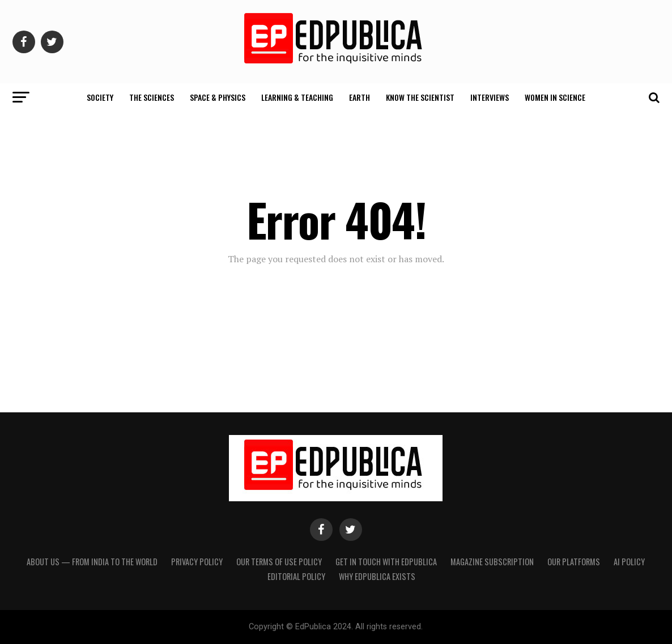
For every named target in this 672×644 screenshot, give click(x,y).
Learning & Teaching (297, 97)
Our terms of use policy (279, 562)
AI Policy (629, 562)
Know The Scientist (420, 97)
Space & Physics (218, 97)
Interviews (490, 97)
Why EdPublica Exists (377, 576)
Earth (360, 97)
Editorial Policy (296, 576)
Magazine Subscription (492, 562)
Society (100, 97)
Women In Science (555, 97)
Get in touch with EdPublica (386, 562)
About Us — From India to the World (92, 562)
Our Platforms (574, 562)
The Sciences (152, 97)
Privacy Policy (197, 562)
